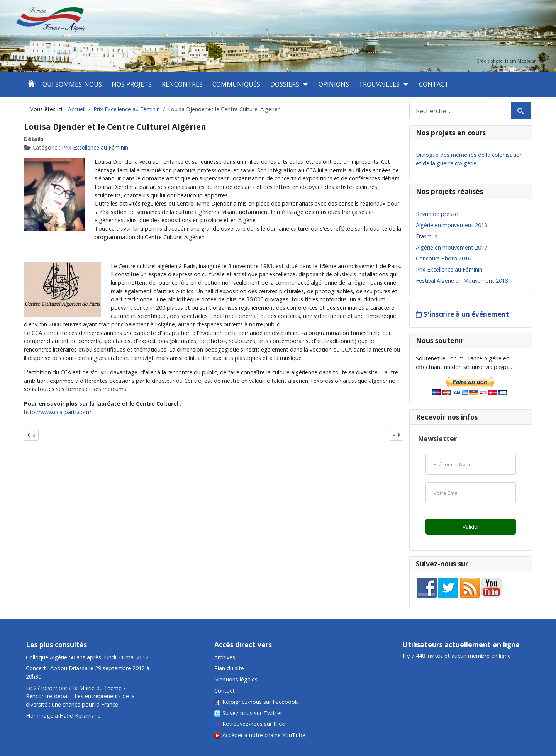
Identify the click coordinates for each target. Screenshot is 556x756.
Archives (225, 657)
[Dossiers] (304, 84)
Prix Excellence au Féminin (95, 147)
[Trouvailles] (404, 84)
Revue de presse (437, 214)
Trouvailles (379, 84)
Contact (434, 84)
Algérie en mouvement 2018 (452, 225)
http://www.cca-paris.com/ (58, 412)
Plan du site (229, 668)
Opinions (334, 84)
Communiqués (236, 84)
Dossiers (285, 84)
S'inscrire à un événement (466, 314)
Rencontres (182, 84)
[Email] (471, 493)
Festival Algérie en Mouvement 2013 (462, 281)
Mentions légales (236, 679)
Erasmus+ (428, 236)
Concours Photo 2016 (443, 258)
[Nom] (471, 464)
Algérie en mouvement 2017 (452, 247)
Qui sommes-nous (72, 84)
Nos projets (132, 84)
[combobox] (460, 111)
